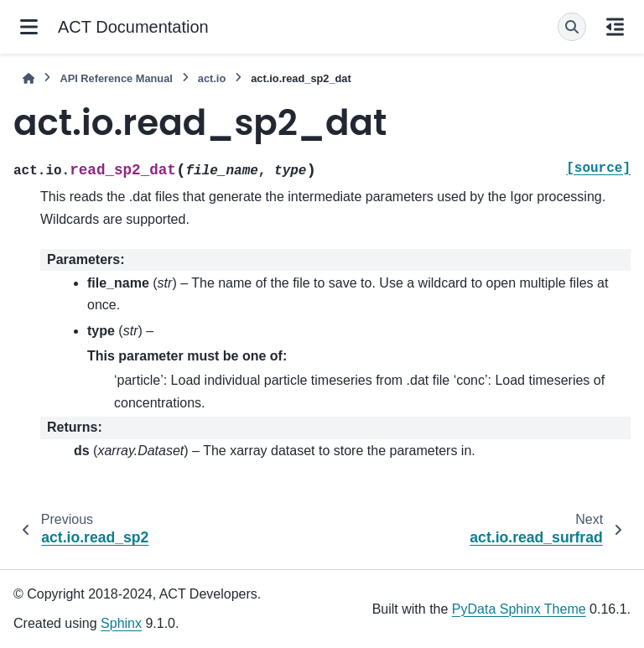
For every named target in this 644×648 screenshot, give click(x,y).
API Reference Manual (116, 78)
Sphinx (121, 623)
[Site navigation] (29, 27)
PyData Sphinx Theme (519, 609)
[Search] (572, 27)
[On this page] (615, 27)
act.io (212, 78)
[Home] (29, 78)
